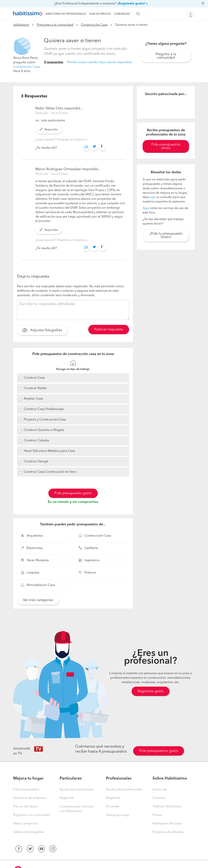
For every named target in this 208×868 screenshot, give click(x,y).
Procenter (113, 807)
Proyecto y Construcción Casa (45, 420)
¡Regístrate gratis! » (133, 4)
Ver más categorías (38, 600)
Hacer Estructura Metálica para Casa (49, 451)
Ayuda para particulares (77, 790)
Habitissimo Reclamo (167, 824)
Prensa (157, 815)
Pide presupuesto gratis (73, 493)
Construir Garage (36, 461)
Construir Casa (34, 378)
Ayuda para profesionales (124, 790)
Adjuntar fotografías (42, 331)
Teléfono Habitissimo (167, 807)
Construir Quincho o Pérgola (44, 430)
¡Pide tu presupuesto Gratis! (166, 235)
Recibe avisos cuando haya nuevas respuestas (99, 62)
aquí (153, 197)
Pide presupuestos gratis (159, 751)
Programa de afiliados (168, 832)
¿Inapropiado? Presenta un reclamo (61, 140)
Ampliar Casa (33, 399)
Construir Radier (35, 388)
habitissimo (21, 25)
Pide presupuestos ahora (166, 146)
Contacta (159, 798)
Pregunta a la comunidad (166, 56)
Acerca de (160, 790)
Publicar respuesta (109, 329)
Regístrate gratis (151, 691)
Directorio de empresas (30, 798)
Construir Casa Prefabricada (44, 409)
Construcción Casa (94, 25)
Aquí (146, 208)
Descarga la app (118, 815)
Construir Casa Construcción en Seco (50, 472)
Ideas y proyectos (26, 824)
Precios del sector (26, 807)
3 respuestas (54, 62)
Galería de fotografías (29, 832)
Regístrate (67, 798)
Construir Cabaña (36, 441)
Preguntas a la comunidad (55, 25)
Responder (49, 130)
